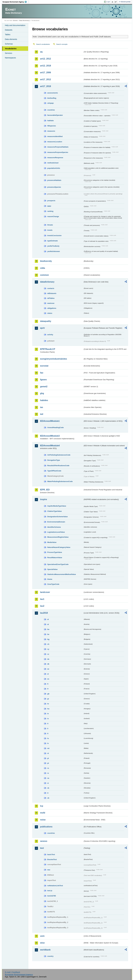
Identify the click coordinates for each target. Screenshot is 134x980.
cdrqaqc (51, 103)
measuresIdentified (55, 136)
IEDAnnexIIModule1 (50, 421)
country (50, 956)
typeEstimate (52, 241)
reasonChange (53, 216)
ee (48, 669)
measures (51, 131)
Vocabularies (11, 49)
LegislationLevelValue (56, 532)
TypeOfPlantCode (54, 471)
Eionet (15, 20)
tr (48, 793)
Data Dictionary (24, 20)
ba (48, 629)
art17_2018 (45, 86)
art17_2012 (45, 79)
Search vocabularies (43, 44)
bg (48, 639)
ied (42, 414)
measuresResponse (55, 158)
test (42, 848)
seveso (44, 841)
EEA (16, 2)
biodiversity (46, 261)
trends (50, 230)
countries (51, 110)
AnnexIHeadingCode (55, 427)
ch (48, 644)
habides (44, 400)
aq (41, 52)
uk (48, 798)
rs (48, 773)
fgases (43, 380)
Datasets (9, 30)
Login (108, 2)
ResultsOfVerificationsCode (58, 466)
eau (49, 870)
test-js (50, 891)
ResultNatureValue (55, 558)
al (48, 619)
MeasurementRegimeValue (58, 537)
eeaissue (51, 303)
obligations (52, 308)
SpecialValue (52, 569)
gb (48, 694)
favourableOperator (55, 115)
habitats (50, 121)
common (44, 275)
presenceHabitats (54, 180)
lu (48, 738)
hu (48, 709)
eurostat (44, 366)
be (48, 634)
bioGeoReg (52, 98)
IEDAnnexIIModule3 (50, 436)
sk (48, 788)
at (48, 624)
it (48, 724)
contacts (51, 288)
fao (42, 373)
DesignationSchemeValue (57, 517)
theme (50, 579)
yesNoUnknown (54, 251)
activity (50, 335)
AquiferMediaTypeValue (57, 506)
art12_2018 (45, 66)
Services (8, 53)
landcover (45, 592)
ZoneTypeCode (53, 584)
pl (48, 758)
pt (48, 763)
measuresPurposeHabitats (58, 147)
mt (48, 748)
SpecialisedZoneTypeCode (58, 564)
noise (43, 820)
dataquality (46, 321)
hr (48, 704)
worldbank (45, 950)
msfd (43, 813)
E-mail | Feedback (13, 972)
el (48, 674)
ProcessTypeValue (55, 552)
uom (42, 936)
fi (48, 684)
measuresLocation (55, 142)
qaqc (49, 206)
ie (48, 714)
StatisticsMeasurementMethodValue (62, 574)
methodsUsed (53, 163)
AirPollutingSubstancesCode (59, 455)
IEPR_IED (45, 490)
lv (48, 743)
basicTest (51, 854)
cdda (42, 268)
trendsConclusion (54, 235)
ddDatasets (52, 293)
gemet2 (44, 387)
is (48, 719)
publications (46, 827)
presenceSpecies (54, 187)
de (48, 659)
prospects (51, 201)
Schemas (9, 44)
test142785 (51, 896)
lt (48, 733)
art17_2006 (45, 73)
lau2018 (44, 613)
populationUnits (54, 168)
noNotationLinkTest (55, 886)
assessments (52, 93)
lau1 (42, 599)
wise (42, 943)
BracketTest (52, 859)
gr (48, 699)
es (48, 679)
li (48, 729)
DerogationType (54, 460)
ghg (42, 393)
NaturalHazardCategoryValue (59, 547)
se (48, 778)
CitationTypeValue (54, 511)
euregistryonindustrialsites (53, 359)
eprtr (42, 328)
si (48, 783)
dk (48, 664)
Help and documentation (15, 25)
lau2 (42, 606)
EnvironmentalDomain (56, 522)
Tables (8, 35)
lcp (42, 806)
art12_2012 (45, 59)
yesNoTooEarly (53, 246)
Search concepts (62, 44)
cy (48, 649)
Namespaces (10, 58)
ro (48, 768)
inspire (43, 499)
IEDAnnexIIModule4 (50, 446)
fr (48, 689)
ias (41, 407)
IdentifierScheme (54, 527)
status (50, 313)
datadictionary (47, 282)
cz (48, 654)
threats (50, 225)
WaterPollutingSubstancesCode (60, 481)
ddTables (51, 298)
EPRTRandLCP (48, 349)
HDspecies (51, 126)
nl (48, 753)
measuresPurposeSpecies (58, 152)
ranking (50, 211)
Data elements (11, 39)
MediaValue (52, 542)
